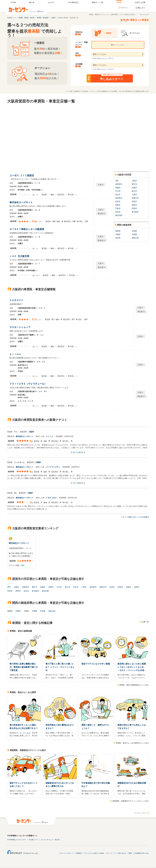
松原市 (118, 202)
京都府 (134, 231)
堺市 (117, 181)
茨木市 (118, 195)
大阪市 (134, 181)
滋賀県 (118, 231)
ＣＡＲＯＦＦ (17, 300)
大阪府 (118, 234)
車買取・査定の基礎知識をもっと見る (134, 685)
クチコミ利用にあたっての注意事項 (135, 517)
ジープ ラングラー (53, 467)
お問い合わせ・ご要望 (125, 853)
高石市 (118, 212)
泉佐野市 (119, 198)
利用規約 (79, 853)
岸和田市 (119, 184)
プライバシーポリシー (66, 853)
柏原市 (134, 205)
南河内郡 (119, 215)
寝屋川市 (135, 198)
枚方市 (134, 191)
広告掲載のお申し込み (142, 853)
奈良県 (118, 238)
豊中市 (134, 184)
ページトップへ (140, 813)
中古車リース (33, 840)
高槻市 (118, 188)
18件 (23, 565)
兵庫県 (134, 234)
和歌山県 (135, 238)
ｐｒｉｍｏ (16, 354)
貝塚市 (134, 188)
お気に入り (141, 8)
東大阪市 (135, 212)
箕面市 (118, 205)
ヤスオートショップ (21, 327)
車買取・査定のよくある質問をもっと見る (132, 743)
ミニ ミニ (50, 436)
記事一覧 (145, 622)
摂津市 (134, 208)
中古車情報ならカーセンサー (17, 840)
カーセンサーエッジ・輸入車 (50, 840)
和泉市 (134, 202)
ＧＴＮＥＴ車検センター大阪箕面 (28, 229)
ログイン (124, 8)
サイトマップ (144, 15)
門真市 (118, 208)
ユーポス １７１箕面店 (22, 175)
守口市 (118, 191)
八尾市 (134, 195)
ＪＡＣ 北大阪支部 (19, 256)
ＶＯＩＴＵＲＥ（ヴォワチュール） (29, 384)
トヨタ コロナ (51, 498)
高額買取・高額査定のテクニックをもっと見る (131, 801)
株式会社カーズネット (22, 202)
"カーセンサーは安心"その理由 (94, 853)
